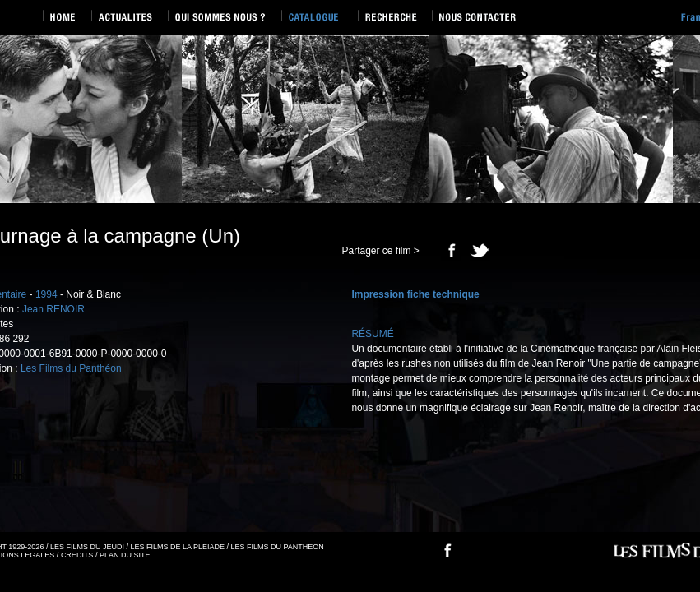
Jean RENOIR (53, 309)
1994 (46, 294)
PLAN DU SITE (125, 555)
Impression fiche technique (415, 294)
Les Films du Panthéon (71, 368)
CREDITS (77, 555)
